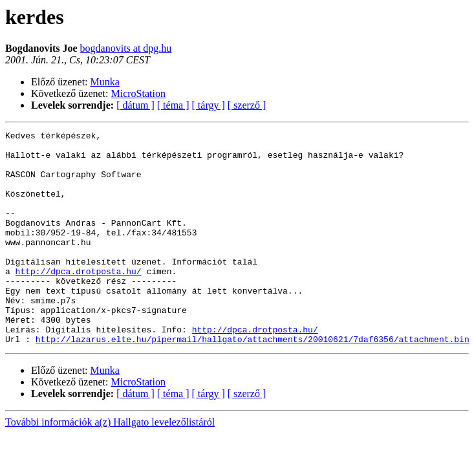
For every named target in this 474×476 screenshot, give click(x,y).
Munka (105, 82)
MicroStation (138, 93)
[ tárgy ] (209, 105)
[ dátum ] (135, 105)
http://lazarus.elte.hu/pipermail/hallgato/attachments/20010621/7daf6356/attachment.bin (253, 382)
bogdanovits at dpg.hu (126, 48)
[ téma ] (173, 105)
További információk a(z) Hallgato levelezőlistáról (110, 465)
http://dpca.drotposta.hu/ (79, 300)
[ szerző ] (247, 105)
